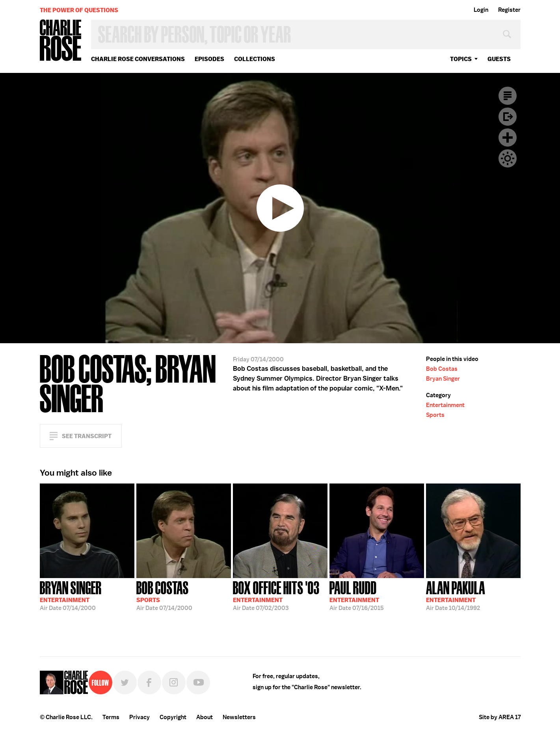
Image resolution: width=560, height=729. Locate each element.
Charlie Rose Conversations (138, 59)
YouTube (198, 683)
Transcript (508, 96)
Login (481, 10)
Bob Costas (442, 369)
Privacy (140, 717)
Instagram (174, 683)
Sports (435, 415)
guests (499, 59)
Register (509, 10)
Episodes (209, 59)
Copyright (173, 717)
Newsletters (239, 717)
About (205, 717)
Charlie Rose (61, 41)
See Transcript (87, 436)
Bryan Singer (443, 379)
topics (461, 59)
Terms (111, 717)
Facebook (149, 683)
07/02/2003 (276, 595)
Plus (508, 138)
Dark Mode (508, 158)
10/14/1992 (456, 595)
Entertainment (445, 405)
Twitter (125, 683)
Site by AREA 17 (500, 717)
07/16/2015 (357, 595)
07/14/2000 (71, 595)
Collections (255, 59)
